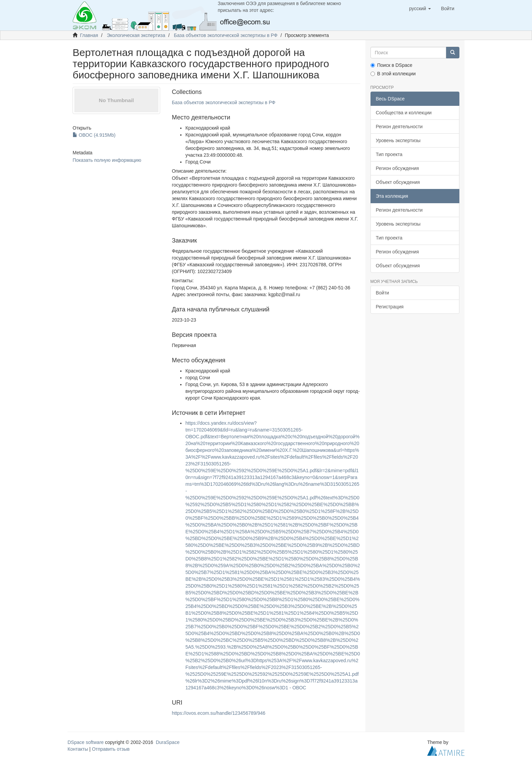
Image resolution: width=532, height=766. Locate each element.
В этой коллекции (393, 74)
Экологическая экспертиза (136, 35)
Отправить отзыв (111, 749)
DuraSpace (168, 742)
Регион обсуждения (397, 168)
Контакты (78, 749)
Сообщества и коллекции (404, 113)
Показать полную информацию (107, 160)
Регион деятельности (399, 127)
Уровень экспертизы (398, 140)
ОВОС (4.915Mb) (94, 135)
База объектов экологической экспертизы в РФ (226, 35)
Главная (89, 35)
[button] (420, 8)
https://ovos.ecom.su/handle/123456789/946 (218, 713)
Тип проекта (389, 154)
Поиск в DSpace (392, 65)
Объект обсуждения (398, 182)
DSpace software (86, 742)
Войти (383, 293)
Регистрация (390, 307)
